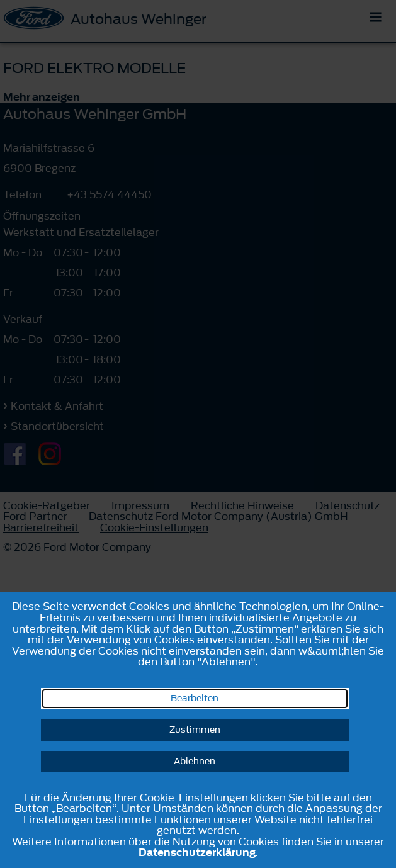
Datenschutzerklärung (197, 852)
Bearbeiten (195, 698)
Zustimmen (195, 730)
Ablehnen (195, 761)
